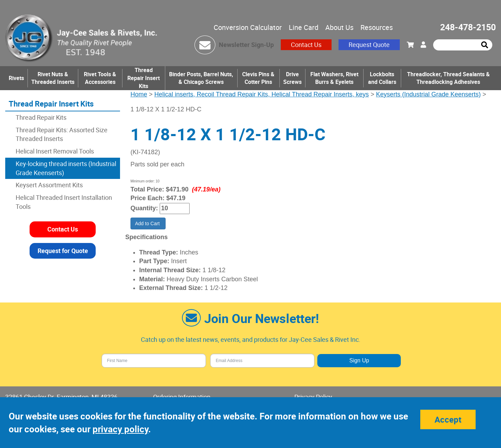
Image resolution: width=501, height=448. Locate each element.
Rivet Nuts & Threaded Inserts (53, 78)
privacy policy (120, 429)
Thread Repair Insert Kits (144, 78)
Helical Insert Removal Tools (55, 151)
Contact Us (306, 45)
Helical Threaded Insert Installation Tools (64, 202)
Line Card (304, 27)
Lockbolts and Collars (382, 78)
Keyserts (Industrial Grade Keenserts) (428, 94)
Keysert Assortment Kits (49, 185)
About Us (339, 27)
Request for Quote (63, 251)
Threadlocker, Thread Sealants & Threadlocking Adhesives (448, 78)
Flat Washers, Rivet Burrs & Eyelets (334, 78)
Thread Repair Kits (41, 117)
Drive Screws (292, 78)
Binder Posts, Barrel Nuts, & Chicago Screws (201, 78)
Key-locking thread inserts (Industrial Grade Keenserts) (66, 168)
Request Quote (369, 45)
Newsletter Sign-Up (246, 45)
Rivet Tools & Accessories (100, 78)
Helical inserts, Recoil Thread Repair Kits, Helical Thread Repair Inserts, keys (262, 94)
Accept (448, 419)
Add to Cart (148, 223)
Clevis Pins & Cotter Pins (258, 78)
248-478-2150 (468, 27)
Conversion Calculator (248, 27)
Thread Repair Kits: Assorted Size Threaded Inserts (62, 134)
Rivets (16, 78)
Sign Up (359, 360)
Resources (377, 27)
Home (139, 94)
